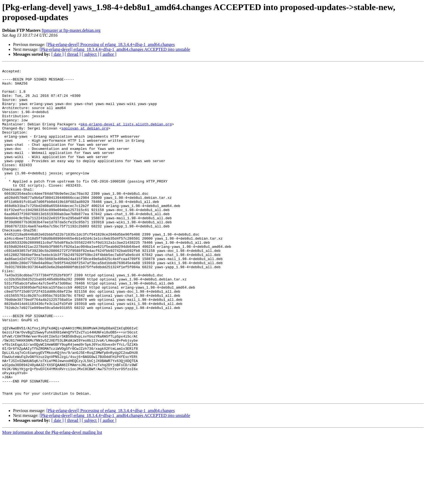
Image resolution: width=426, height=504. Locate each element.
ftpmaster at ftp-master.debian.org (71, 30)
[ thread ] (73, 54)
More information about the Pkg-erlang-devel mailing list (52, 499)
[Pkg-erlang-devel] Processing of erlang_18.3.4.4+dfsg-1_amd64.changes (111, 44)
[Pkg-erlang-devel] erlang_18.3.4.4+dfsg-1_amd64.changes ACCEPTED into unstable (115, 49)
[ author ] (108, 54)
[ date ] (57, 54)
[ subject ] (90, 54)
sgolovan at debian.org (85, 141)
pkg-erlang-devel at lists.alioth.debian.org (126, 136)
